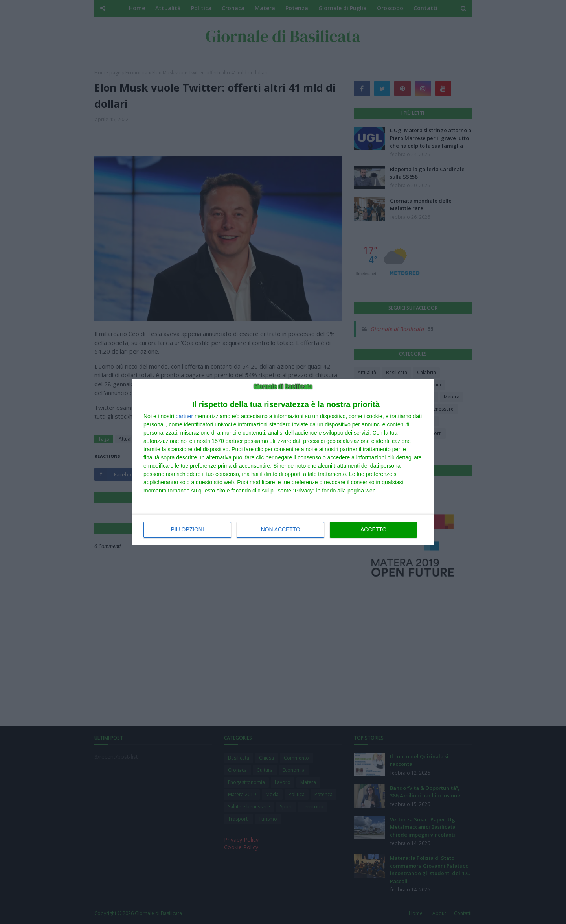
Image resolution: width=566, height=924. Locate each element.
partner (184, 417)
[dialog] (283, 462)
